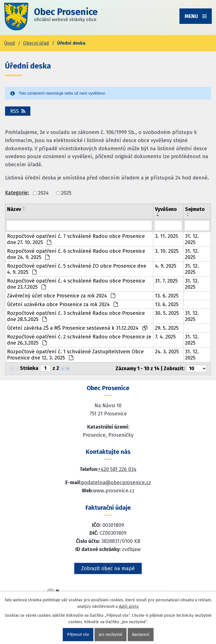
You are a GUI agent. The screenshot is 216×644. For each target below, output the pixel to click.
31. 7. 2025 (166, 281)
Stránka (29, 368)
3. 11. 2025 (166, 236)
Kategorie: (17, 193)
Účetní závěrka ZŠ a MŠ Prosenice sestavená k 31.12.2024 (77, 328)
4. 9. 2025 (166, 266)
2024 (43, 193)
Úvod (10, 43)
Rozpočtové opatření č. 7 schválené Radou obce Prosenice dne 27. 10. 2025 (76, 239)
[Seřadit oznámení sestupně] (24, 210)
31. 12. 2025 (192, 239)
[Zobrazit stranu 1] (45, 368)
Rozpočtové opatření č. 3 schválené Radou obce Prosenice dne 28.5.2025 (76, 316)
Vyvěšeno (166, 209)
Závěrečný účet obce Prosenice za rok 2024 (61, 296)
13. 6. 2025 (167, 296)
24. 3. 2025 (167, 352)
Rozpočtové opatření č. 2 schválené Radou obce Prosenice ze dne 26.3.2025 (79, 340)
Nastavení (140, 635)
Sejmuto (195, 209)
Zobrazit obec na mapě (108, 568)
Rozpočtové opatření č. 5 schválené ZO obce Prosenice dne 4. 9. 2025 (77, 269)
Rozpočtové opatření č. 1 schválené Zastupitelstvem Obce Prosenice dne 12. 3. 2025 (75, 355)
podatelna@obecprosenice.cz (116, 483)
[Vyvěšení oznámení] (168, 226)
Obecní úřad (36, 43)
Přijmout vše (78, 635)
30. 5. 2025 (167, 313)
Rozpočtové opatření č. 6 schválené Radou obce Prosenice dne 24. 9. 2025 (76, 254)
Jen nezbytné (110, 635)
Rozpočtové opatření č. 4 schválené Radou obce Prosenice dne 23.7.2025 (76, 284)
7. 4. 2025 (165, 337)
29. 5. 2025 (167, 328)
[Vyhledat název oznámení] (79, 226)
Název (14, 209)
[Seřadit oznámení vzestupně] (24, 207)
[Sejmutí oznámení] (197, 226)
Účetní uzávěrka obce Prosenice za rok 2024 (62, 304)
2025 (66, 193)
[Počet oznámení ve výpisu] (197, 368)
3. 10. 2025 (167, 251)
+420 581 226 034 (117, 469)
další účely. (129, 607)
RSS (18, 111)
